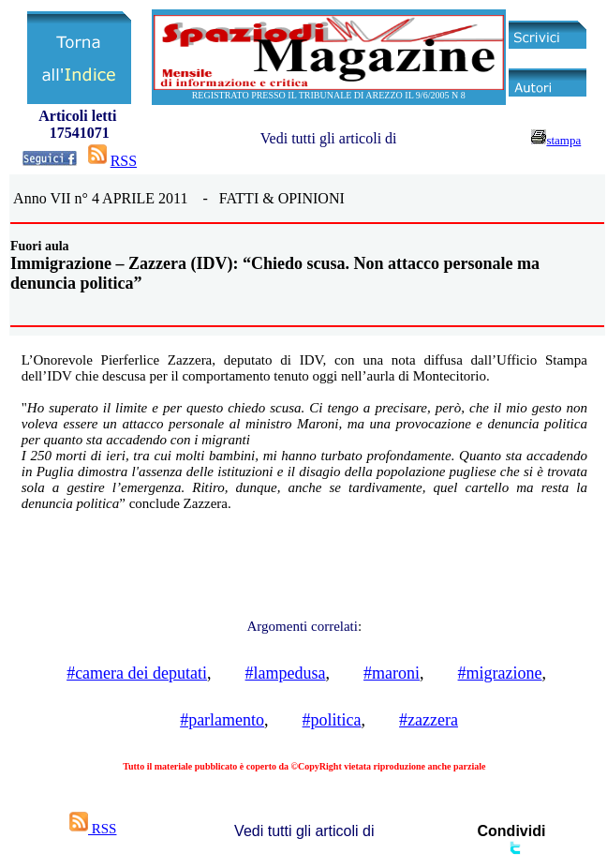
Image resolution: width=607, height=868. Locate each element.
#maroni (392, 673)
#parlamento (222, 720)
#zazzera (429, 720)
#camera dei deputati (137, 673)
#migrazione (500, 673)
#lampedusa (286, 673)
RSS (124, 161)
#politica (332, 720)
